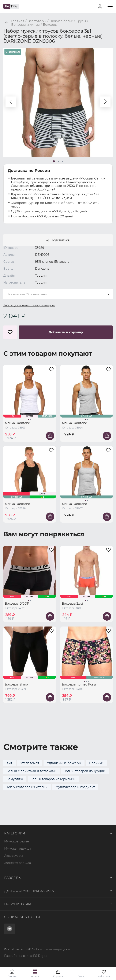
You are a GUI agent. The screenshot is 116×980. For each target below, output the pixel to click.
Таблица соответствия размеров (29, 305)
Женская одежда (18, 863)
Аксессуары (14, 856)
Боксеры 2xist (73, 604)
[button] (11, 102)
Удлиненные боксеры (64, 763)
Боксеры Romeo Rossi (79, 684)
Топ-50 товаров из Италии (27, 787)
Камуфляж (15, 779)
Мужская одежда (18, 849)
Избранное (104, 973)
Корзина (58, 973)
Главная (12, 977)
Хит (10, 763)
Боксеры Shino (16, 684)
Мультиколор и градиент (75, 787)
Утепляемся (30, 763)
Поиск (81, 977)
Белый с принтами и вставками (32, 771)
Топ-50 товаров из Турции (85, 771)
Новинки (96, 763)
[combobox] (58, 294)
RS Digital (41, 956)
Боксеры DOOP (17, 604)
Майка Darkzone (17, 423)
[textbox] (58, 294)
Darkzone (42, 269)
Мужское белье (17, 841)
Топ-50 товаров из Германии (53, 779)
